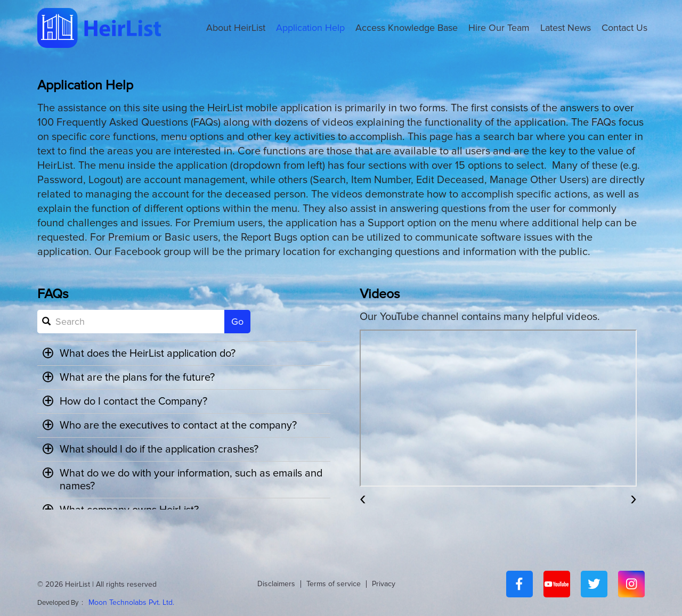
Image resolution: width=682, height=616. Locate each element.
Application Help (310, 28)
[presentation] (363, 498)
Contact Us (624, 28)
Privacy (384, 584)
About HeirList (236, 28)
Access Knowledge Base (407, 28)
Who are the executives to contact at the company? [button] (170, 425)
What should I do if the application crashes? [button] (152, 449)
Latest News (566, 28)
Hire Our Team (499, 28)
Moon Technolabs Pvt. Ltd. (131, 602)
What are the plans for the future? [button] (129, 377)
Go (237, 322)
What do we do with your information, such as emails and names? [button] (174, 480)
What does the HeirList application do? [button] (141, 354)
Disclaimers (276, 584)
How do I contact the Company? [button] (125, 401)
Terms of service (334, 584)
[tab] (184, 354)
